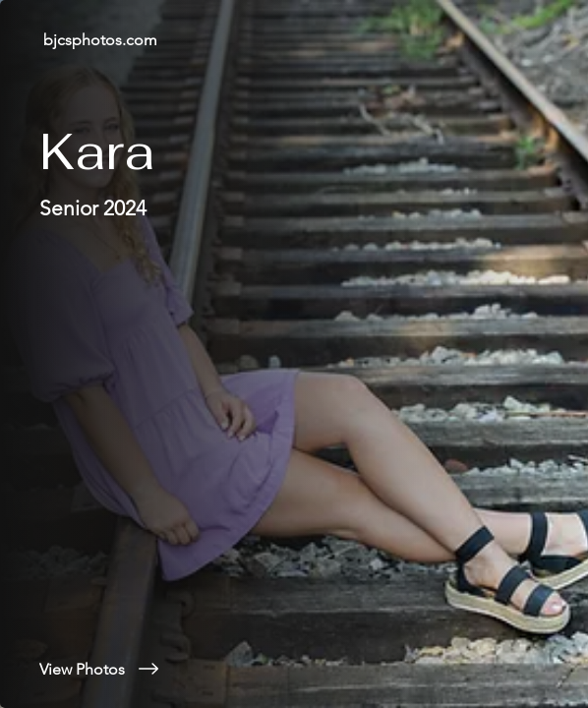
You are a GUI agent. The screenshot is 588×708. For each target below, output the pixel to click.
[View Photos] (294, 669)
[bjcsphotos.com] (294, 40)
